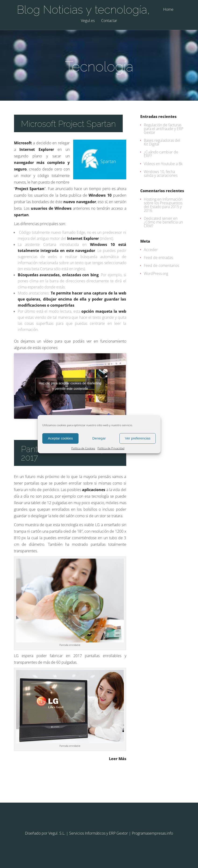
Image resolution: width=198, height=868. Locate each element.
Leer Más (118, 758)
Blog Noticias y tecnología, (83, 10)
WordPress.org (156, 273)
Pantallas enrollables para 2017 (69, 453)
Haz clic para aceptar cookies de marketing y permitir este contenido (70, 386)
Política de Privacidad (111, 448)
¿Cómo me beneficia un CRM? (163, 224)
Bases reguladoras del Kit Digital (162, 142)
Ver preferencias (138, 438)
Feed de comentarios (161, 266)
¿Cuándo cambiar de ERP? (161, 154)
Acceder (151, 250)
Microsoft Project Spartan (68, 124)
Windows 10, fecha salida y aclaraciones (161, 174)
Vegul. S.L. (57, 833)
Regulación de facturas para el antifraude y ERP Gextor (164, 129)
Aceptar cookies (60, 438)
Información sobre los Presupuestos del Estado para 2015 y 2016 (163, 205)
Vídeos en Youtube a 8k (163, 164)
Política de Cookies (83, 448)
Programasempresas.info (152, 833)
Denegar (99, 438)
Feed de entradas (158, 258)
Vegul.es (88, 21)
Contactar (109, 21)
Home (168, 10)
